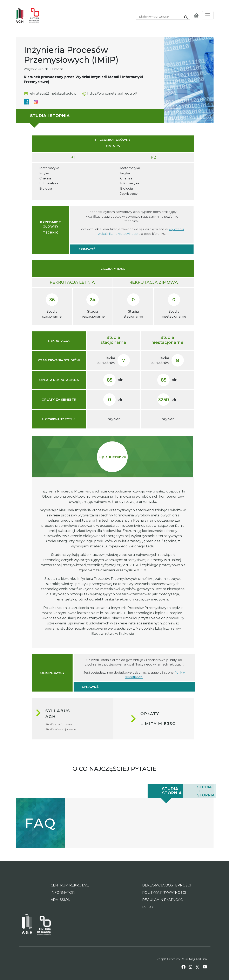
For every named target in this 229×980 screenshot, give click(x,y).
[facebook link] (183, 967)
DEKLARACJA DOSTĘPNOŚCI (167, 885)
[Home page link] (29, 15)
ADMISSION (61, 900)
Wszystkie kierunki (36, 69)
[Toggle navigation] (208, 15)
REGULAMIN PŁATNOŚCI (163, 900)
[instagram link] (190, 967)
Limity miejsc (158, 724)
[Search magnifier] (186, 17)
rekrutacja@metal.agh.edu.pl (51, 94)
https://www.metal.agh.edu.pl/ (110, 94)
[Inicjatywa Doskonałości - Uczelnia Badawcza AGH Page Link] (42, 925)
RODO (148, 907)
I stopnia (58, 69)
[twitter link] (197, 967)
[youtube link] (205, 967)
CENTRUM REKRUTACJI (71, 885)
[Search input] (160, 17)
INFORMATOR (63, 893)
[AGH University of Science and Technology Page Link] (27, 925)
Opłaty (150, 714)
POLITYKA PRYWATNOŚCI (164, 893)
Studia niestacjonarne (61, 729)
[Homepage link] (196, 15)
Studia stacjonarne (59, 724)
